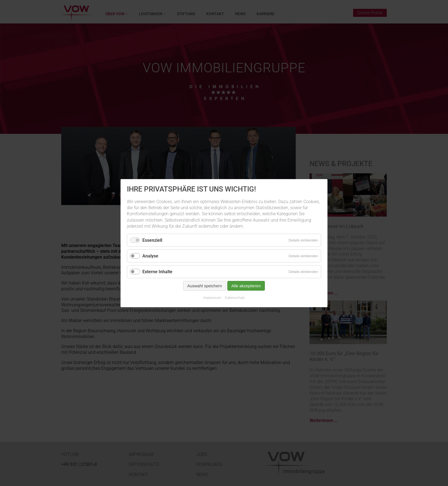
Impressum (212, 298)
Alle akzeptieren (246, 286)
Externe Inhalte (157, 271)
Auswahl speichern (205, 286)
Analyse (150, 256)
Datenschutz (235, 298)
